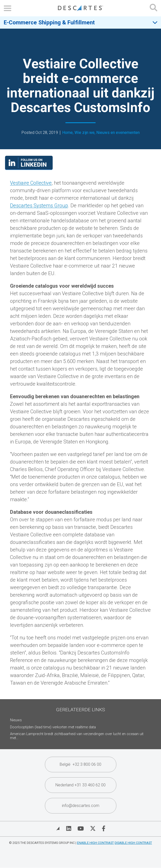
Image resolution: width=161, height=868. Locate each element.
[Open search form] (153, 8)
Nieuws (16, 720)
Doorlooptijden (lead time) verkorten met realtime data (53, 727)
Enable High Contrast (95, 843)
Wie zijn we (85, 133)
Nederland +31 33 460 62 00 (80, 785)
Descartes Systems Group (39, 206)
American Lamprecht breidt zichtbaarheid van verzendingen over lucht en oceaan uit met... (77, 736)
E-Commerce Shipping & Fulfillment (49, 22)
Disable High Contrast (133, 843)
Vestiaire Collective (31, 183)
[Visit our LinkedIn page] (29, 168)
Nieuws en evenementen (118, 133)
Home (67, 133)
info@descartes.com (81, 806)
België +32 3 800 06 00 (80, 764)
